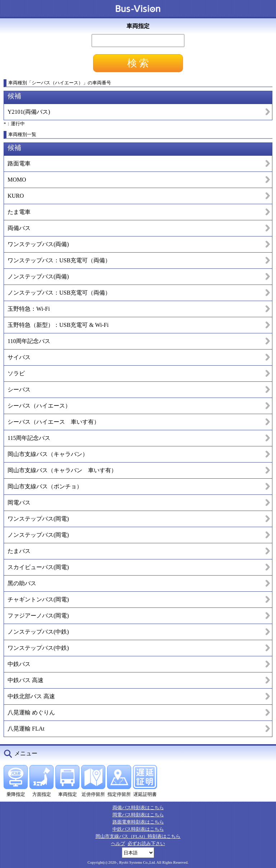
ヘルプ (118, 843)
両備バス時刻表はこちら (138, 808)
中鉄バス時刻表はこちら (138, 829)
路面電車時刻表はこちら (138, 822)
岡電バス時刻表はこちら (138, 815)
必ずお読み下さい (146, 843)
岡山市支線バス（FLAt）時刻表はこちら (138, 836)
